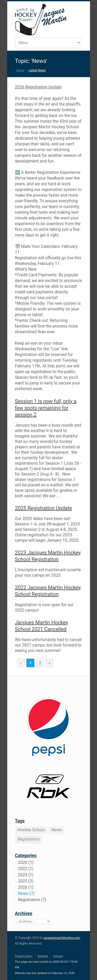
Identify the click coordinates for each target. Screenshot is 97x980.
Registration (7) (32, 900)
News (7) (26, 893)
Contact (58, 956)
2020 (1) (26, 862)
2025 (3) (26, 881)
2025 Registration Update (44, 508)
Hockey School (31, 830)
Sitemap (43, 956)
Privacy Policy (24, 956)
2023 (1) (26, 875)
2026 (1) (26, 887)
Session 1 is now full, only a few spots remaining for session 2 (46, 408)
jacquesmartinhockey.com (62, 938)
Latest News (37, 70)
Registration (29, 839)
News (57, 830)
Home (20, 70)
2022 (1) (26, 869)
